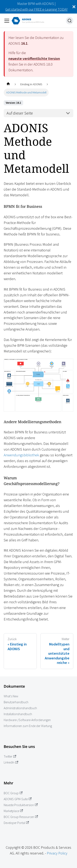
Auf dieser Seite (20, 113)
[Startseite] (8, 84)
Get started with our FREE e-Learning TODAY (36, 9)
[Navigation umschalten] (7, 21)
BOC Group (13, 793)
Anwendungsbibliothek (21, 455)
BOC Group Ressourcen (21, 817)
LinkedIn (11, 762)
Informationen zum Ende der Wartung (28, 726)
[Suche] (70, 21)
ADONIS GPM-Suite (18, 799)
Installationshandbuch (18, 714)
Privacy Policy (57, 853)
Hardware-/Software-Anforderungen (27, 720)
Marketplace (13, 811)
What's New (11, 696)
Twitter (10, 756)
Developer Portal (16, 823)
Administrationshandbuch (20, 708)
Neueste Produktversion (21, 805)
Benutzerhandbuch (16, 702)
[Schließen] (74, 7)
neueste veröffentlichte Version (34, 59)
